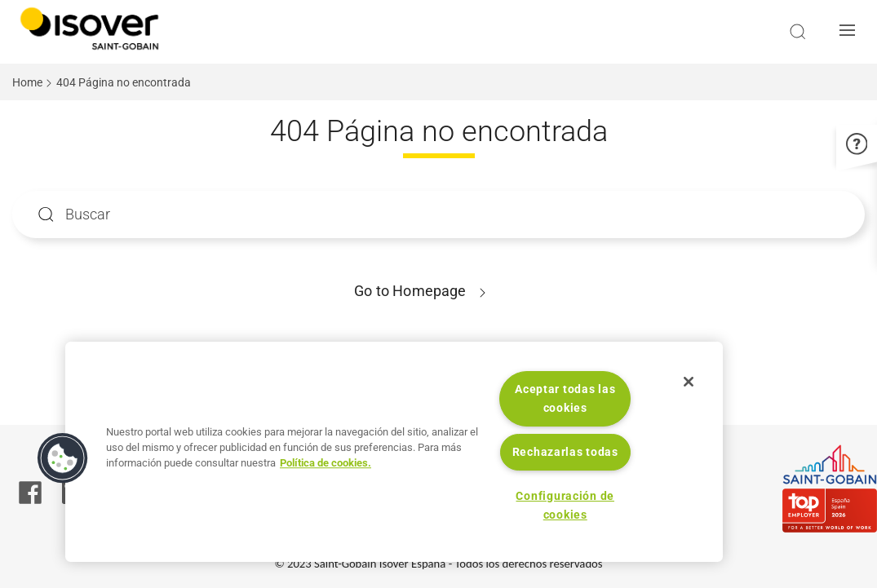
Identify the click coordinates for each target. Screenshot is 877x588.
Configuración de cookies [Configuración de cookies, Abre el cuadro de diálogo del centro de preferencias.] (565, 506)
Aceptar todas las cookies (565, 399)
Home (27, 82)
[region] (394, 452)
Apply (46, 215)
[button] (852, 32)
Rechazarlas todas (565, 452)
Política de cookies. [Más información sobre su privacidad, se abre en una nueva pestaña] (326, 463)
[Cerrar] (689, 382)
